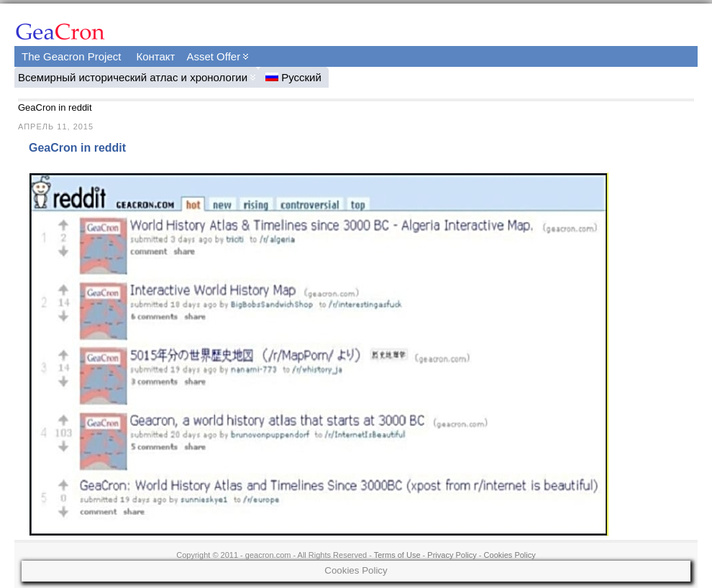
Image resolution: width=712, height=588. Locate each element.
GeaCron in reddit (77, 148)
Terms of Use (397, 555)
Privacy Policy (452, 555)
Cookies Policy (510, 555)
